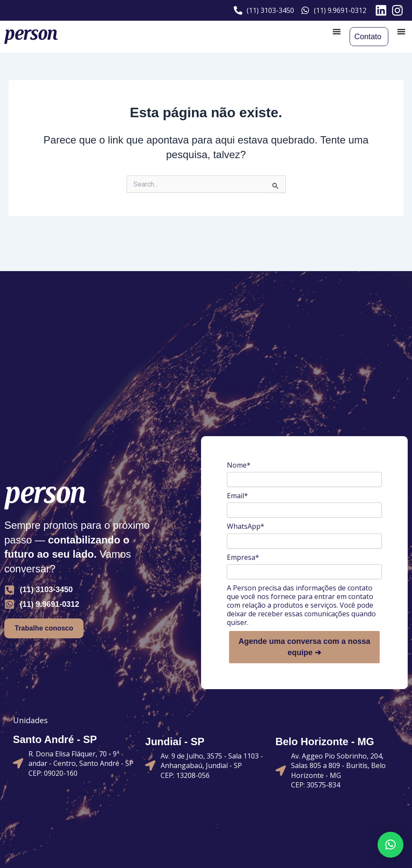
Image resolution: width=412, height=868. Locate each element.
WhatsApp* (246, 526)
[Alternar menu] (337, 31)
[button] (390, 845)
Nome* (239, 465)
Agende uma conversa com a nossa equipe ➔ (304, 647)
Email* (237, 496)
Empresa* (243, 557)
